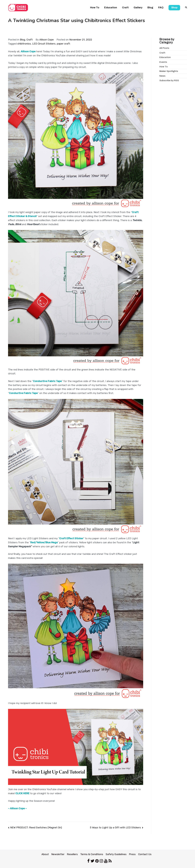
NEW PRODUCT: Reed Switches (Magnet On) (36, 828)
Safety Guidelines (116, 854)
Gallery (138, 8)
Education (111, 8)
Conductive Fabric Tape (47, 381)
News (162, 76)
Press (132, 854)
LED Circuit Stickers (44, 44)
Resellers (72, 854)
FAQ (161, 8)
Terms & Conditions (92, 854)
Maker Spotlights (169, 71)
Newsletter (58, 854)
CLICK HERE (22, 793)
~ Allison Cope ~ (17, 808)
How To (95, 8)
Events (163, 62)
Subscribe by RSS (169, 80)
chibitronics (24, 44)
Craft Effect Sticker (71, 538)
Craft (125, 8)
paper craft (63, 44)
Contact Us (145, 854)
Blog (150, 8)
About (45, 854)
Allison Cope (47, 40)
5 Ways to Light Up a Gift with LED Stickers (115, 828)
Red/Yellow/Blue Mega (44, 542)
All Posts (164, 48)
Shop (174, 8)
